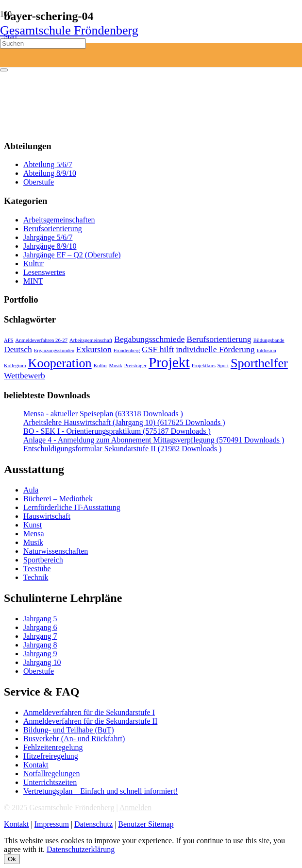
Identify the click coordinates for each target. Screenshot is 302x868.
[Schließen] (4, 70)
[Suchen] (43, 43)
